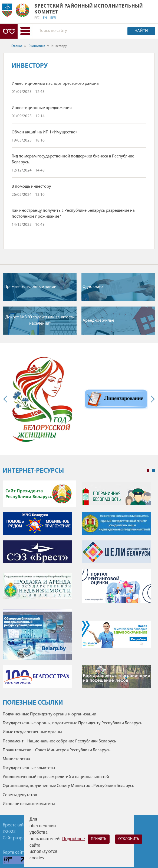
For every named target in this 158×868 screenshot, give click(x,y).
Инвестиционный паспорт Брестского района (55, 84)
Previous (6, 399)
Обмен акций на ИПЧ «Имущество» (45, 132)
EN (45, 18)
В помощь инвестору (31, 187)
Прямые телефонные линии (30, 287)
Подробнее (74, 839)
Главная (17, 46)
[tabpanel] (79, 587)
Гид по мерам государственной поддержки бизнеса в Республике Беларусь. (73, 159)
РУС (37, 18)
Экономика (37, 46)
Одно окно (93, 287)
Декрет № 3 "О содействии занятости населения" (40, 320)
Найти (141, 31)
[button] (25, 31)
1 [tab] (148, 470)
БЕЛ (53, 18)
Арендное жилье (98, 321)
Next (152, 399)
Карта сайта (14, 852)
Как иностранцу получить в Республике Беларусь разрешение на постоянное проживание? (73, 214)
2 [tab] (153, 470)
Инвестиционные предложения (42, 108)
